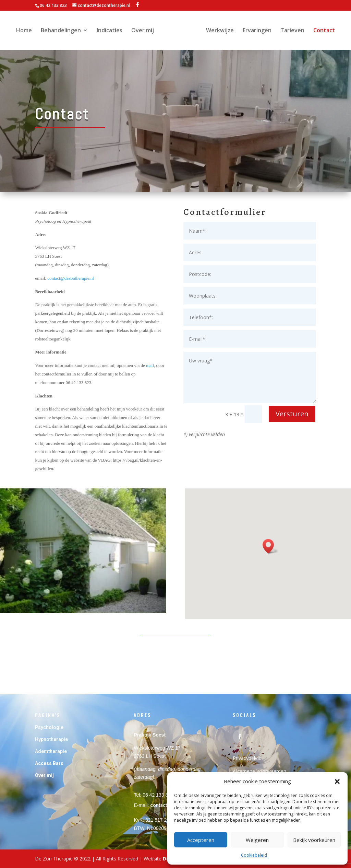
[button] (337, 782)
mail (150, 365)
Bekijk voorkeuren (314, 840)
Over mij (144, 31)
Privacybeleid (247, 758)
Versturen (292, 414)
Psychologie (50, 727)
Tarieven (291, 31)
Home (26, 31)
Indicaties (111, 31)
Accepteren (201, 840)
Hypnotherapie (51, 739)
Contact (322, 31)
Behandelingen (63, 31)
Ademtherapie (51, 751)
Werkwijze (218, 31)
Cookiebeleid (254, 855)
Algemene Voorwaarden (259, 771)
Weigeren (257, 840)
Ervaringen (255, 31)
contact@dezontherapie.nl (71, 278)
